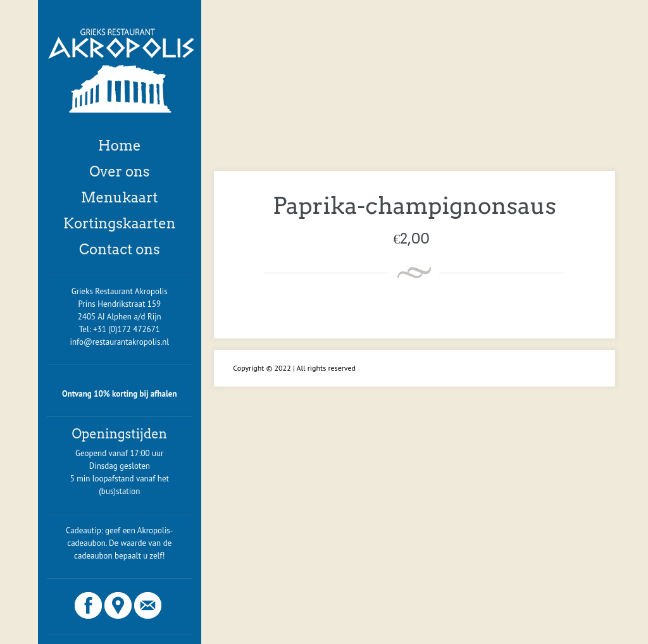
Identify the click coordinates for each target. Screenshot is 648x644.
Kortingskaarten (119, 223)
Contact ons (120, 249)
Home (120, 146)
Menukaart (120, 197)
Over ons (119, 171)
